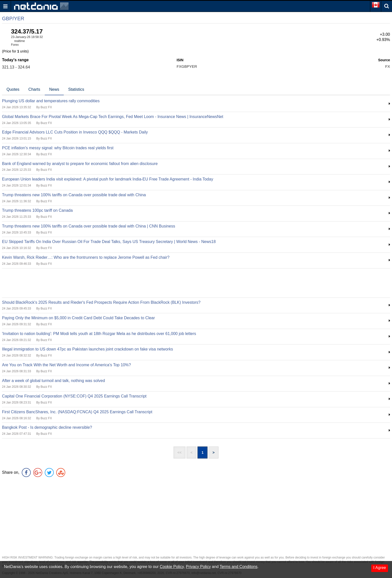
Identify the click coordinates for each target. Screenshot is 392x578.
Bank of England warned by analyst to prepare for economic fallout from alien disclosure (80, 164)
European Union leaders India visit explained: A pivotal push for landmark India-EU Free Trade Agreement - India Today (108, 179)
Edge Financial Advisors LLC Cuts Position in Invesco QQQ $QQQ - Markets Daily (75, 132)
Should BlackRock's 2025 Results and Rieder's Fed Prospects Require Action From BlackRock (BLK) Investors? (101, 302)
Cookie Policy (172, 567)
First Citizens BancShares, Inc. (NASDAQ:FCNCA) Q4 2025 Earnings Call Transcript (77, 412)
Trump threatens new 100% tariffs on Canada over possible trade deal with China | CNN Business (89, 226)
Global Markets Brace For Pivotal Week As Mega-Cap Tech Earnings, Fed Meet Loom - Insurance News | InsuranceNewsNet (113, 117)
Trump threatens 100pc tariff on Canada (37, 210)
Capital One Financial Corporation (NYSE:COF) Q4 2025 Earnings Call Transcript (74, 396)
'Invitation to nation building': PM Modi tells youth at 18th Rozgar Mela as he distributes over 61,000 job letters (99, 334)
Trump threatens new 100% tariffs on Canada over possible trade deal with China (74, 195)
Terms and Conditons (238, 567)
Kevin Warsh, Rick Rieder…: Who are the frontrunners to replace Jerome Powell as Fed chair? (86, 257)
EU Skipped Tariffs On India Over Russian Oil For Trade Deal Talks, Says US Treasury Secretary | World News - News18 (109, 242)
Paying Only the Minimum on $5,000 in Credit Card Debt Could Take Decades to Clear (78, 318)
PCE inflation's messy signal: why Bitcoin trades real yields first (58, 148)
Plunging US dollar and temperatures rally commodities (51, 101)
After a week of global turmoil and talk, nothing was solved (53, 381)
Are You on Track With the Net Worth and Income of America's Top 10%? (66, 365)
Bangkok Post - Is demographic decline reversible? (47, 427)
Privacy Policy (198, 567)
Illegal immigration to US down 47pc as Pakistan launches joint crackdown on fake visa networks (87, 349)
